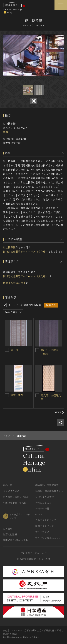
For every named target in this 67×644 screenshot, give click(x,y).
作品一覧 (8, 485)
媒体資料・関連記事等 (47, 485)
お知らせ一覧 (42, 508)
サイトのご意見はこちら (48, 538)
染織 (6, 132)
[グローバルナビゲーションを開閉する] (61, 5)
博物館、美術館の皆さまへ (49, 491)
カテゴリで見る (11, 491)
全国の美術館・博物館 (15, 503)
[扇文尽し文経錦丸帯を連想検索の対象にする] (37, 395)
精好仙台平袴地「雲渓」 (49, 352)
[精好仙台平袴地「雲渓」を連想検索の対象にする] (37, 350)
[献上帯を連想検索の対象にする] (7, 350)
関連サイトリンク (45, 526)
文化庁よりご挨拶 (45, 497)
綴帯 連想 (17, 395)
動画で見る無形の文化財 (16, 540)
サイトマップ (42, 532)
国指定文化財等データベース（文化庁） (26, 252)
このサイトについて (46, 520)
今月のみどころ (44, 503)
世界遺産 (8, 529)
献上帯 (14, 350)
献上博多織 (9, 247)
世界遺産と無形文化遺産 (16, 497)
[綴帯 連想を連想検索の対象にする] (7, 395)
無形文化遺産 (10, 534)
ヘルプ (39, 514)
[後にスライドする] (59, 412)
